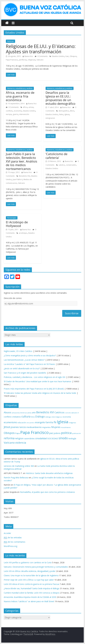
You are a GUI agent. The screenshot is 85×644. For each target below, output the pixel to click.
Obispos (73, 56)
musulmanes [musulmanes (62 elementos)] (66, 427)
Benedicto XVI (24, 176)
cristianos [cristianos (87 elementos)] (16, 417)
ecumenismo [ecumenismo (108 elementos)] (10, 422)
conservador (71, 165)
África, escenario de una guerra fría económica (20, 96)
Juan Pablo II (18, 179)
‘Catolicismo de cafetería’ (56, 156)
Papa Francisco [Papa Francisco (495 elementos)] (34, 432)
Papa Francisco (12, 60)
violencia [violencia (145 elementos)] (21, 443)
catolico (62, 165)
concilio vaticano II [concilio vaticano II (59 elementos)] (72, 413)
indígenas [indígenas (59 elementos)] (72, 423)
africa (25, 107)
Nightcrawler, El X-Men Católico (18, 351)
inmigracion (50, 118)
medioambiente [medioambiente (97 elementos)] (34, 427)
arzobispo (23, 233)
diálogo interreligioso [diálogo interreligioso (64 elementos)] (54, 417)
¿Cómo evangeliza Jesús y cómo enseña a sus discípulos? (30, 355)
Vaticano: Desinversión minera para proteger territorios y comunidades (36, 567)
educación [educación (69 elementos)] (22, 423)
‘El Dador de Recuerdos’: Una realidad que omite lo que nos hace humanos (38, 381)
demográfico (64, 111)
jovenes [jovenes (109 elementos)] (15, 427)
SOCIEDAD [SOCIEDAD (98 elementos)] (53, 438)
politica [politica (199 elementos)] (66, 433)
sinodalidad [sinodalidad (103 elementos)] (41, 438)
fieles (61, 114)
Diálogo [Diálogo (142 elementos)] (40, 416)
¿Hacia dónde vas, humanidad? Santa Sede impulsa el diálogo (32, 588)
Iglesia (67, 114)
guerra (16, 114)
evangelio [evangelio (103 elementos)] (40, 422)
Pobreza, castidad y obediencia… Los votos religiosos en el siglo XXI (35, 377)
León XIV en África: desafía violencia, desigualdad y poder (30, 571)
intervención (24, 114)
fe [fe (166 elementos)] (55, 422)
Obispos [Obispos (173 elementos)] (9, 433)
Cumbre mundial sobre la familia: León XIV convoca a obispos (32, 593)
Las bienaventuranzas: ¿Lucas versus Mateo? (24, 360)
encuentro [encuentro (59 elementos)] (31, 423)
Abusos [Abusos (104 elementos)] (8, 412)
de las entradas (13, 538)
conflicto (9, 111)
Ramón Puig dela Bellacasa (16, 478)
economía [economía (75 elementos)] (67, 417)
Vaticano (40, 60)
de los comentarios (15, 542)
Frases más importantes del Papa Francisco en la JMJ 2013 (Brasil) (34, 389)
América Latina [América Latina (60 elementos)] (26, 413)
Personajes (12, 218)
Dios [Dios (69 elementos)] (33, 417)
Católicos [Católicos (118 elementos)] (59, 412)
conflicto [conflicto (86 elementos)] (8, 417)
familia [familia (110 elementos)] (49, 422)
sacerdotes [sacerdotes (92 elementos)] (29, 438)
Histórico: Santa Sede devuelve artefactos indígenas (49, 473)
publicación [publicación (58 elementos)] (76, 433)
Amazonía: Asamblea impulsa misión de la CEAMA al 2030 (30, 597)
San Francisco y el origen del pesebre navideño (25, 373)
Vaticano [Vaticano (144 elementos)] (9, 443)
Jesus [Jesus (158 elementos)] (7, 427)
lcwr (67, 56)
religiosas (32, 60)
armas (31, 107)
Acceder (7, 533)
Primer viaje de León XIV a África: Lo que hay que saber (29, 580)
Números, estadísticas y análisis (20, 88)
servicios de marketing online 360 (19, 466)
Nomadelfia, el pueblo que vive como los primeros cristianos (47, 492)
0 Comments (41, 56)
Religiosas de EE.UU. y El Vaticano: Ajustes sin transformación (41, 49)
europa (9, 114)
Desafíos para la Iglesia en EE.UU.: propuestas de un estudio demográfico (60, 98)
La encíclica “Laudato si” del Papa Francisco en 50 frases (29, 364)
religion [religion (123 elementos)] (19, 438)
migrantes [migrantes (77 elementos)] (46, 427)
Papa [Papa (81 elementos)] (17, 433)
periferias (23, 60)
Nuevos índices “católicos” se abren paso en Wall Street (29, 601)
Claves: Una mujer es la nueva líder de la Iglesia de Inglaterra (31, 575)
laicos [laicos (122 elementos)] (23, 427)
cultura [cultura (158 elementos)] (26, 416)
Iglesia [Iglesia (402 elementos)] (63, 422)
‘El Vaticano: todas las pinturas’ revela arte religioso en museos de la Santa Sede (40, 393)
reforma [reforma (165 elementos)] (9, 438)
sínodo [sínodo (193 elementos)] (63, 438)
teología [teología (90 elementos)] (72, 438)
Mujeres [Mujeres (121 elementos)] (56, 427)
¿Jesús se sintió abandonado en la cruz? (22, 368)
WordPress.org (10, 546)
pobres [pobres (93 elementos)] (57, 433)
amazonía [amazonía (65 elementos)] (16, 413)
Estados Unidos (58, 56)
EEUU (72, 111)
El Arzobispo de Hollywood (17, 224)
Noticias (10, 41)
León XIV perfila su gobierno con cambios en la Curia (28, 562)
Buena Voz (29, 56)
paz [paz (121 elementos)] (51, 433)
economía (18, 111)
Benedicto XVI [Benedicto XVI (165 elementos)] (45, 412)
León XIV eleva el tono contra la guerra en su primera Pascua (31, 584)
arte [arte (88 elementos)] (34, 413)
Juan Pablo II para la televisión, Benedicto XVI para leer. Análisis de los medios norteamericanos (22, 161)
